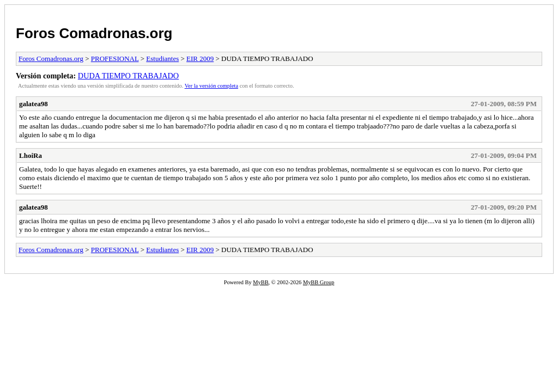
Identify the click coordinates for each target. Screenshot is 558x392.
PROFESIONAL (115, 59)
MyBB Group (319, 282)
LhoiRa (31, 155)
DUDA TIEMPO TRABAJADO (128, 76)
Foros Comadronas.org (94, 33)
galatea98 (34, 104)
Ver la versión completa (211, 86)
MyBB (260, 282)
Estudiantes (162, 59)
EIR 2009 (200, 59)
